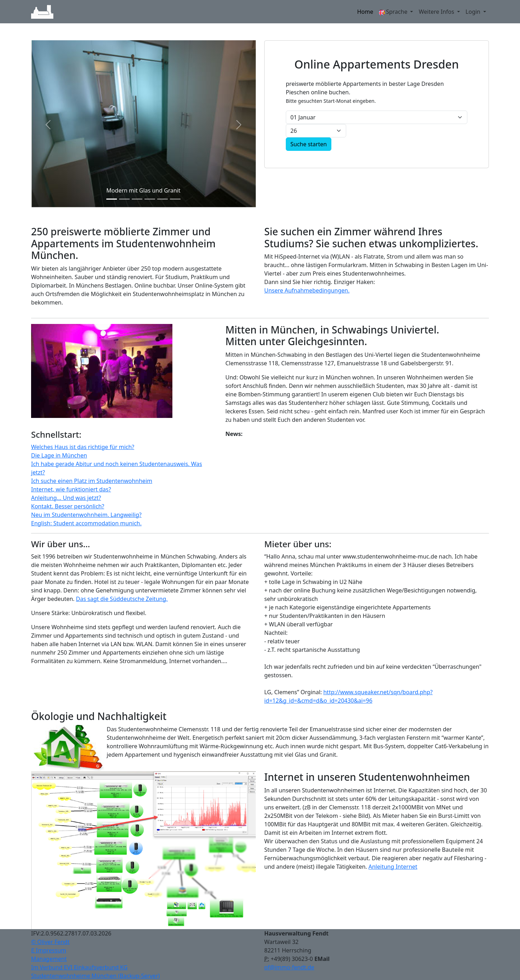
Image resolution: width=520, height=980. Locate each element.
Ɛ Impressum (49, 950)
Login (474, 12)
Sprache (394, 12)
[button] (48, 125)
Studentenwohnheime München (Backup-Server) (95, 976)
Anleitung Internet (393, 867)
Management (49, 959)
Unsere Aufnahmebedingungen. (307, 290)
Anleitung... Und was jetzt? (66, 498)
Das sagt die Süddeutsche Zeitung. (122, 599)
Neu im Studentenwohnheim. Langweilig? (86, 515)
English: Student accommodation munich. (86, 523)
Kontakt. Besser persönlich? (68, 506)
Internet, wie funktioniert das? (71, 489)
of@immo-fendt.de (289, 967)
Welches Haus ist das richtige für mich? (83, 447)
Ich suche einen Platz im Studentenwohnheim (92, 481)
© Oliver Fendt (50, 942)
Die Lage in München (59, 455)
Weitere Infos (437, 12)
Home (365, 12)
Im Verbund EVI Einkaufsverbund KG (79, 967)
